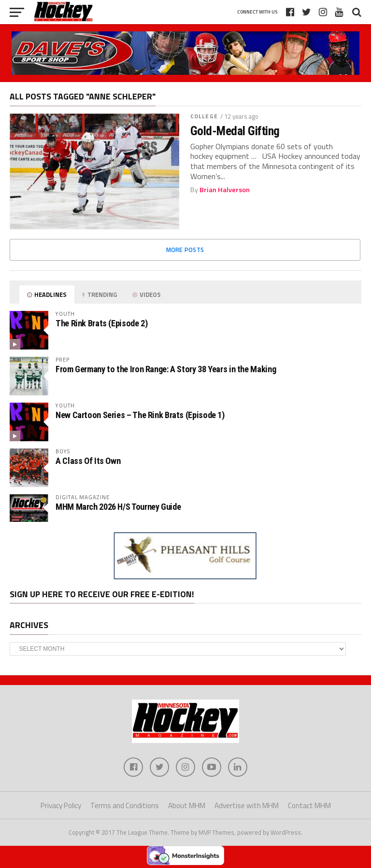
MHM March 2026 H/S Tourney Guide (118, 507)
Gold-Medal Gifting (235, 131)
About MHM (187, 805)
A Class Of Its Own (88, 461)
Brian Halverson (225, 190)
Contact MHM (309, 805)
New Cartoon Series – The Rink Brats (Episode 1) (140, 415)
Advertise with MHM (247, 805)
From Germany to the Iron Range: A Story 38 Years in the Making (166, 369)
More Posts (185, 250)
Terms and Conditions (125, 805)
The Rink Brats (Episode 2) (101, 323)
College (204, 116)
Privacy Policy (61, 805)
